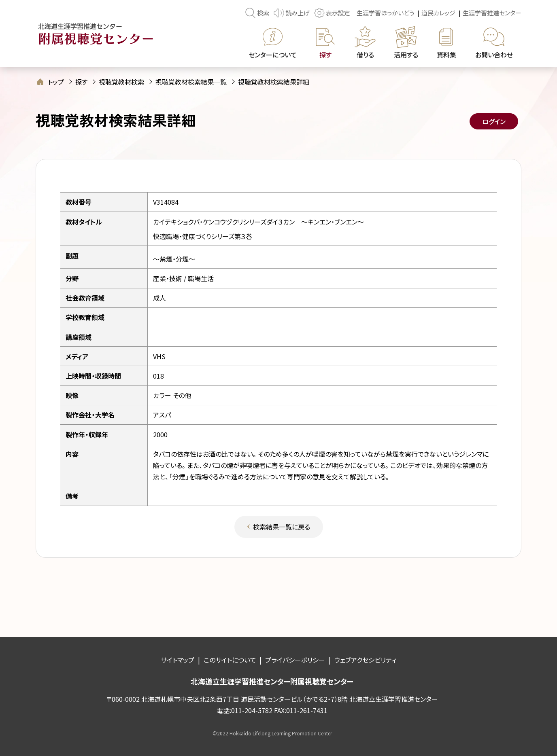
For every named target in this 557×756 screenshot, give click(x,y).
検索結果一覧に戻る (282, 527)
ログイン (494, 121)
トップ (56, 82)
